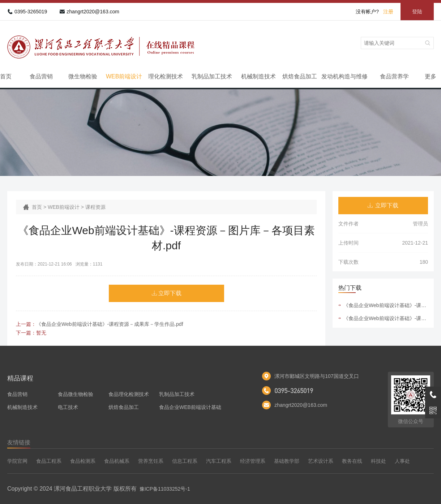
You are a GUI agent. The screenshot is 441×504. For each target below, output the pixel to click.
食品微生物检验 (76, 394)
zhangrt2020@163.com (93, 12)
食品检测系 (83, 461)
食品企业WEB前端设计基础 (190, 407)
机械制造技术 (258, 76)
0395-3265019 (31, 12)
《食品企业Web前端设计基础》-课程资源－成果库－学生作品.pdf (110, 324)
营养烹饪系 (151, 461)
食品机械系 (117, 461)
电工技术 (68, 407)
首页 (6, 76)
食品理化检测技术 (129, 394)
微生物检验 (83, 76)
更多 (431, 76)
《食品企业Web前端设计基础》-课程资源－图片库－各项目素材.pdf (386, 305)
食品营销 (41, 76)
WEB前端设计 (124, 76)
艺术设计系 (321, 461)
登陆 (417, 12)
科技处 (378, 461)
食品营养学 (394, 76)
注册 (388, 12)
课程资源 (95, 207)
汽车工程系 (219, 461)
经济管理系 (253, 461)
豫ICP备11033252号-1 (165, 489)
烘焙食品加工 (300, 76)
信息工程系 (185, 461)
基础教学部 (287, 461)
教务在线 (352, 461)
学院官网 (17, 461)
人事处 (402, 461)
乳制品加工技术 (212, 76)
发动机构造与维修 (344, 76)
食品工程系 (49, 461)
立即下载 (170, 293)
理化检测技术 (166, 76)
